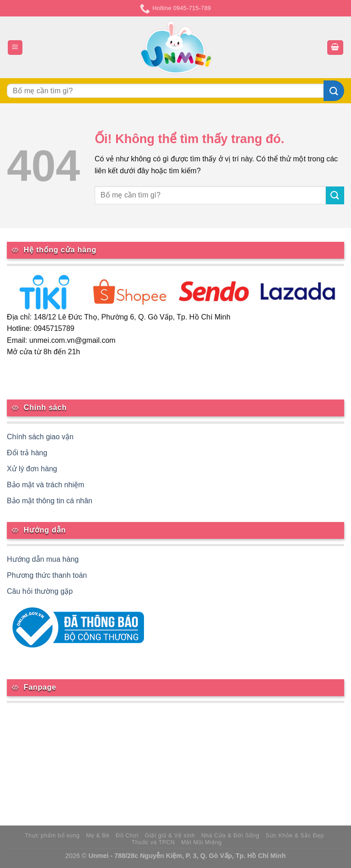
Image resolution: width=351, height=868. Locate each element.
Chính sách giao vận (40, 437)
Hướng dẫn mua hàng (43, 559)
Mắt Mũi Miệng (202, 842)
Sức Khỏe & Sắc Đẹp (295, 836)
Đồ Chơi (127, 836)
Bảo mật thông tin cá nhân (50, 501)
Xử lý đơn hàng (32, 469)
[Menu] (15, 48)
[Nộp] (334, 91)
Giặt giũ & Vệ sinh (170, 836)
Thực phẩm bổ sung (52, 836)
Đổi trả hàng (27, 453)
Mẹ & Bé (98, 836)
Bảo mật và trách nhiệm (45, 485)
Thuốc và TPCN (153, 842)
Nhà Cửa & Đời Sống (230, 836)
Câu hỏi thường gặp (40, 591)
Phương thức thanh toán (47, 575)
